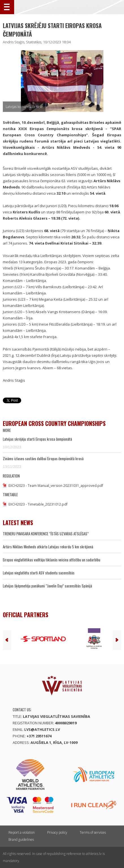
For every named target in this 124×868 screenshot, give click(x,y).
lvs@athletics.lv (42, 729)
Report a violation (22, 832)
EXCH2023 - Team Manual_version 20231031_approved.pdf (56, 486)
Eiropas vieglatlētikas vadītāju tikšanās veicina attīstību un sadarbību (52, 560)
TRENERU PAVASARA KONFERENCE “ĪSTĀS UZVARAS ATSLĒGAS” (46, 534)
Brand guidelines (21, 840)
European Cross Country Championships (54, 423)
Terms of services (93, 832)
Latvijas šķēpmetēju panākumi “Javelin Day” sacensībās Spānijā (47, 586)
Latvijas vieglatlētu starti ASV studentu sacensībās (39, 573)
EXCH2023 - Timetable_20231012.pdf (38, 504)
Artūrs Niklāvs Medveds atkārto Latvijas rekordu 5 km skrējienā (48, 547)
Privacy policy (57, 832)
